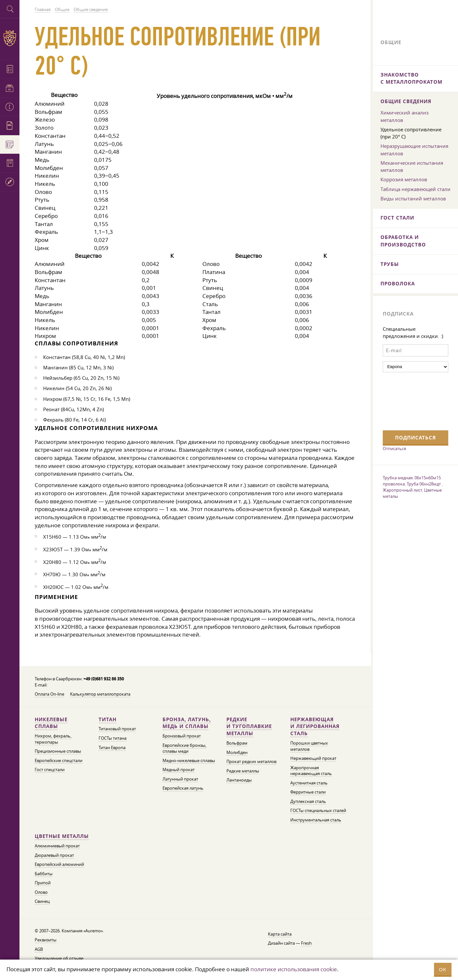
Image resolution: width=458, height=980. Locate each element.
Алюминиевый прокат (57, 846)
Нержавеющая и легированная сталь (315, 727)
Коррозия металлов (404, 179)
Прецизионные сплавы (58, 751)
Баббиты (44, 874)
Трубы (390, 264)
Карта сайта (280, 934)
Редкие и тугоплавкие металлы (249, 727)
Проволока (398, 284)
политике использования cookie (294, 969)
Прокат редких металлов (251, 762)
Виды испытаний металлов (413, 198)
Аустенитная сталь (309, 783)
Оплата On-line (49, 694)
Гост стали (397, 218)
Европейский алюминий (59, 864)
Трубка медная (398, 478)
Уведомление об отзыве (59, 958)
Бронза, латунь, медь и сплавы (187, 723)
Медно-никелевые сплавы (189, 761)
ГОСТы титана (113, 738)
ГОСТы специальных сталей (318, 811)
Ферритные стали (308, 792)
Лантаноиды (239, 780)
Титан (108, 719)
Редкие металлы (243, 771)
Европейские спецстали (59, 761)
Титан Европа (112, 748)
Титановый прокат (117, 729)
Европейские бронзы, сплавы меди (184, 748)
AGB (39, 949)
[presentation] (409, 400)
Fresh (306, 943)
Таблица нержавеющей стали (416, 189)
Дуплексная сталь (308, 801)
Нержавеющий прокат (313, 758)
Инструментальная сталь (316, 820)
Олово (41, 892)
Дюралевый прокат (54, 855)
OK (443, 969)
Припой (43, 883)
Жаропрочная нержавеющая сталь (311, 771)
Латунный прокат (180, 779)
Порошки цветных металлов (309, 746)
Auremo (10, 38)
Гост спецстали (50, 770)
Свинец (42, 901)
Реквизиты (46, 940)
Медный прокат (179, 770)
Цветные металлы (62, 836)
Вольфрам (237, 743)
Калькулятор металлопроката (100, 694)
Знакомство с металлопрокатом (411, 78)
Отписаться (394, 448)
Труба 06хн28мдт (424, 484)
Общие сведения (406, 101)
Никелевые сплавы (51, 723)
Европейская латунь (183, 788)
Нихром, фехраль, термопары (53, 739)
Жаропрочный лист (402, 490)
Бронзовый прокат (182, 736)
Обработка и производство (403, 241)
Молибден (237, 753)
